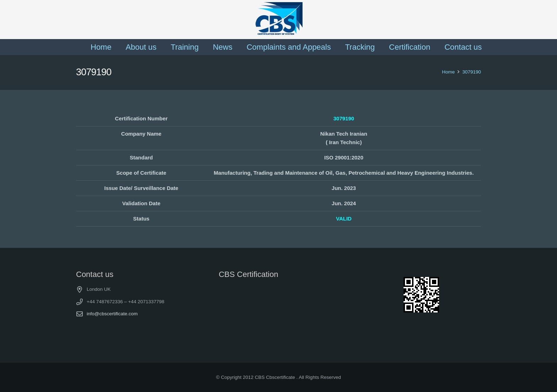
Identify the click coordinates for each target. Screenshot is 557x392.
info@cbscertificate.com (112, 314)
